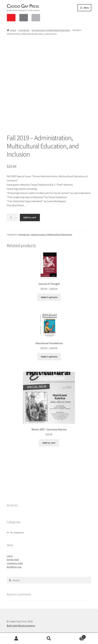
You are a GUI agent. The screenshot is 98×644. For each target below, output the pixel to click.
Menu (86, 8)
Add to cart (30, 217)
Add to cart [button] (49, 443)
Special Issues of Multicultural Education (51, 30)
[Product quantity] (12, 218)
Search (49, 639)
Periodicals (24, 30)
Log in (10, 556)
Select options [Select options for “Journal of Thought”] (49, 297)
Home (13, 30)
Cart (76, 636)
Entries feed (13, 560)
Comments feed (15, 563)
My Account (16, 639)
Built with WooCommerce (21, 626)
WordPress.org (14, 567)
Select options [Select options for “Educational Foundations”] (49, 357)
